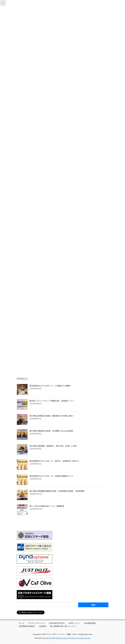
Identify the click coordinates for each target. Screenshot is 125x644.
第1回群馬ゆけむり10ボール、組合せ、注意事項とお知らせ (54, 461)
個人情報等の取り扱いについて (63, 626)
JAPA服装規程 (90, 623)
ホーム (22, 623)
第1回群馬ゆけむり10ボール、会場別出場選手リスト (52, 476)
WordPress (47, 638)
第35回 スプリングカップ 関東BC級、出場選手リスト (52, 401)
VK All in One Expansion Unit (80, 638)
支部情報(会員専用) (27, 626)
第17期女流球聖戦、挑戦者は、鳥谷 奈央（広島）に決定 (53, 446)
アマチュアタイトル (36, 623)
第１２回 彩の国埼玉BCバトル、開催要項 (47, 506)
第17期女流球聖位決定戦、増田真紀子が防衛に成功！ (52, 416)
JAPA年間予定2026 (57, 623)
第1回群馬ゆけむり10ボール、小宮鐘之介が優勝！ (51, 386)
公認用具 (42, 626)
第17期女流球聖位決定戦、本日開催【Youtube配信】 (52, 431)
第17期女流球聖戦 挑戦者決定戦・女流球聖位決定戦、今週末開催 (57, 491)
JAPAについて (74, 623)
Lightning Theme (62, 638)
